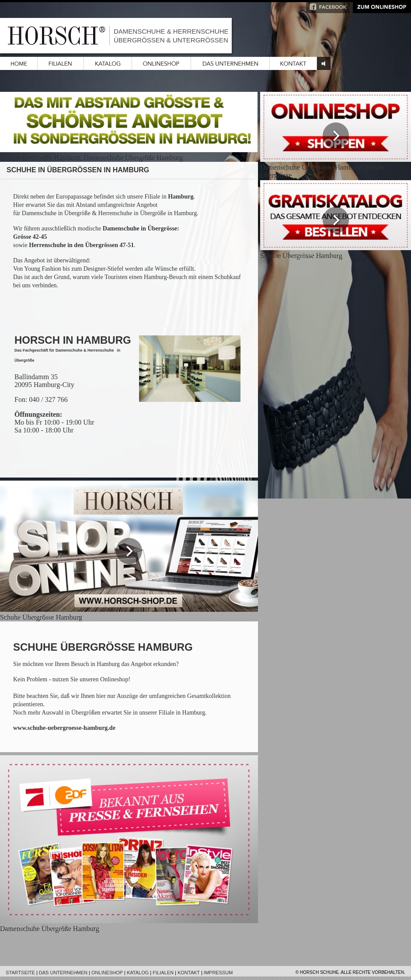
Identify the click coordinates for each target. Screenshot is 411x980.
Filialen (163, 973)
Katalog (138, 973)
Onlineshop (107, 973)
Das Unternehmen (63, 973)
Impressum (218, 973)
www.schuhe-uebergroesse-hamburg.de (64, 728)
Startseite (20, 973)
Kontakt (189, 973)
